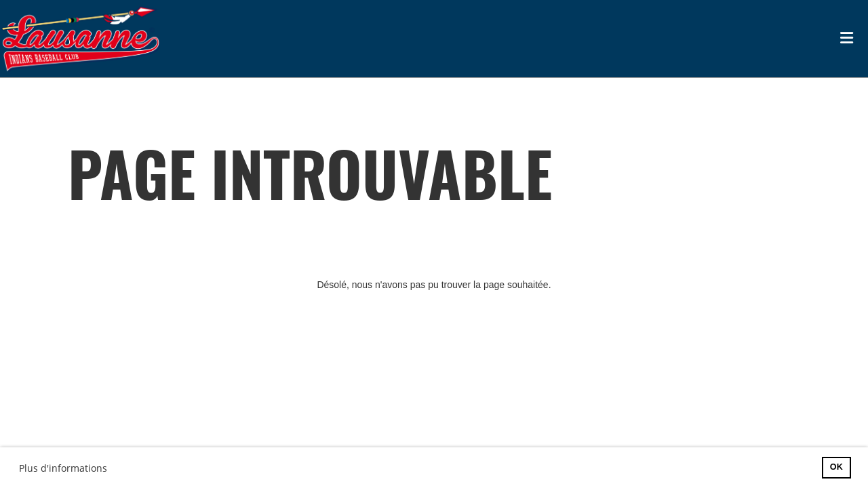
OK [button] (836, 467)
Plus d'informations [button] (63, 468)
